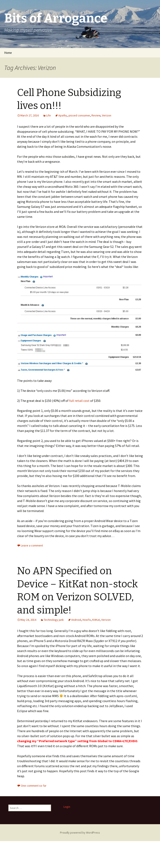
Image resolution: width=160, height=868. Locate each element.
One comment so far (34, 786)
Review (96, 115)
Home (8, 53)
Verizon (107, 115)
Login (67, 807)
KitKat (96, 620)
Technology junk (54, 620)
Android (76, 620)
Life (49, 115)
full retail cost (79, 401)
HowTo (87, 620)
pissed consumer (79, 115)
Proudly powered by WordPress (80, 833)
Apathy (63, 115)
